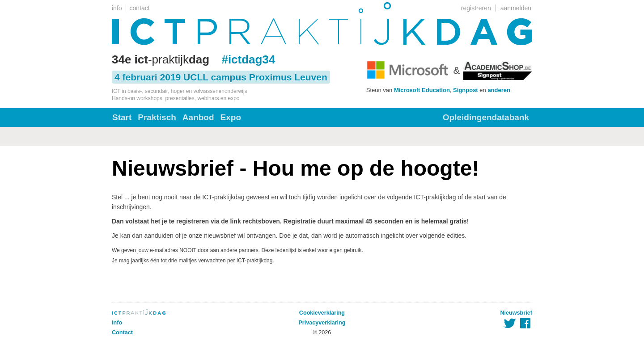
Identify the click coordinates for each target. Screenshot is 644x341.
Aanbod (198, 117)
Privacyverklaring (322, 323)
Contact (122, 333)
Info (117, 323)
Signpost (466, 90)
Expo (231, 117)
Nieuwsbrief (516, 313)
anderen (499, 90)
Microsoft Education (422, 90)
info (117, 8)
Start (122, 117)
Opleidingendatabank (486, 117)
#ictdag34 (248, 59)
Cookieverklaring (322, 313)
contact (140, 8)
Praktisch (157, 117)
